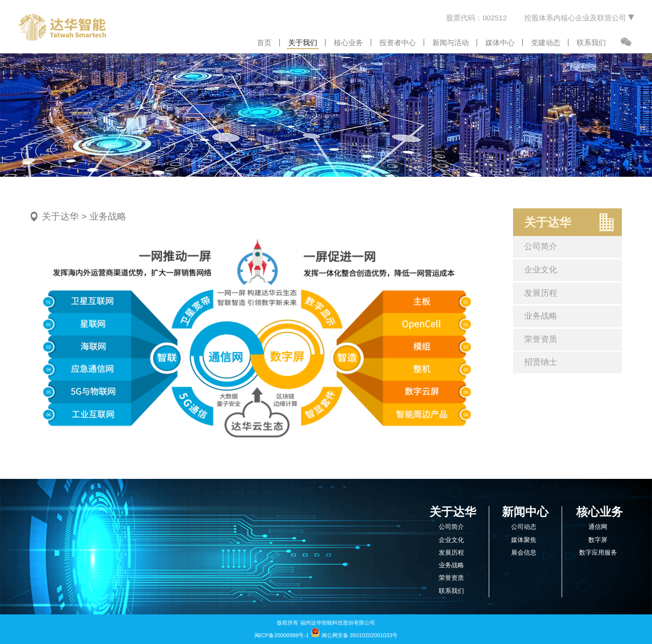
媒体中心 (500, 42)
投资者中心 (398, 42)
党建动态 (546, 42)
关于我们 (303, 42)
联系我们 (591, 42)
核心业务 (348, 42)
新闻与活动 (451, 42)
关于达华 (60, 216)
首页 (264, 42)
